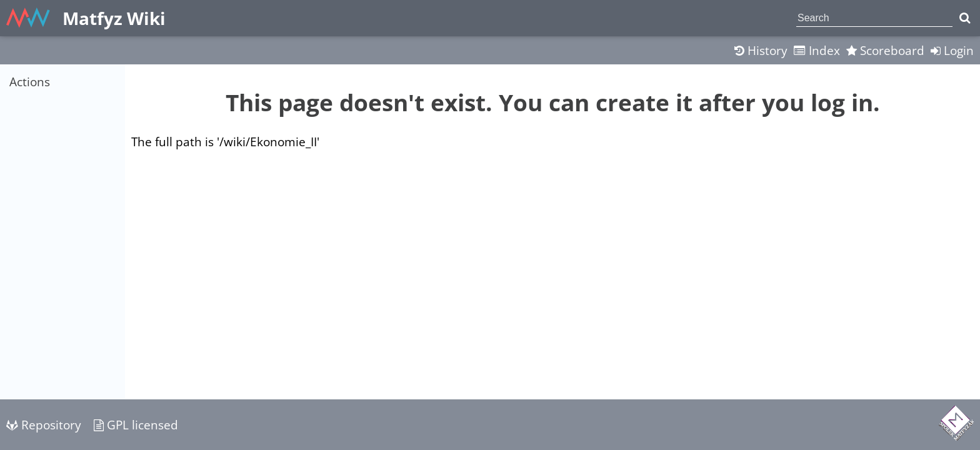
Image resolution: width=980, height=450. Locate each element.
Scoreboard (885, 50)
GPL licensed (136, 425)
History (761, 50)
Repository (44, 425)
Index (817, 50)
